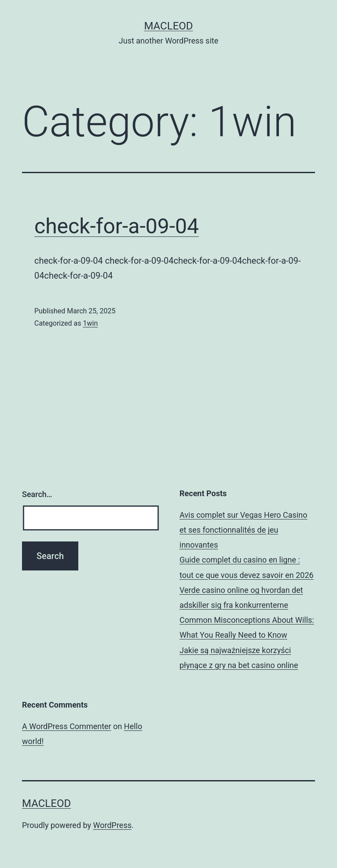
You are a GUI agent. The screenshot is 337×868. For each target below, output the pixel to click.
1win (90, 323)
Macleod (168, 26)
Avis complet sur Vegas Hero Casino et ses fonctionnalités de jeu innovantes (243, 530)
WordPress (112, 825)
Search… (37, 494)
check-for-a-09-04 (117, 226)
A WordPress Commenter (67, 726)
